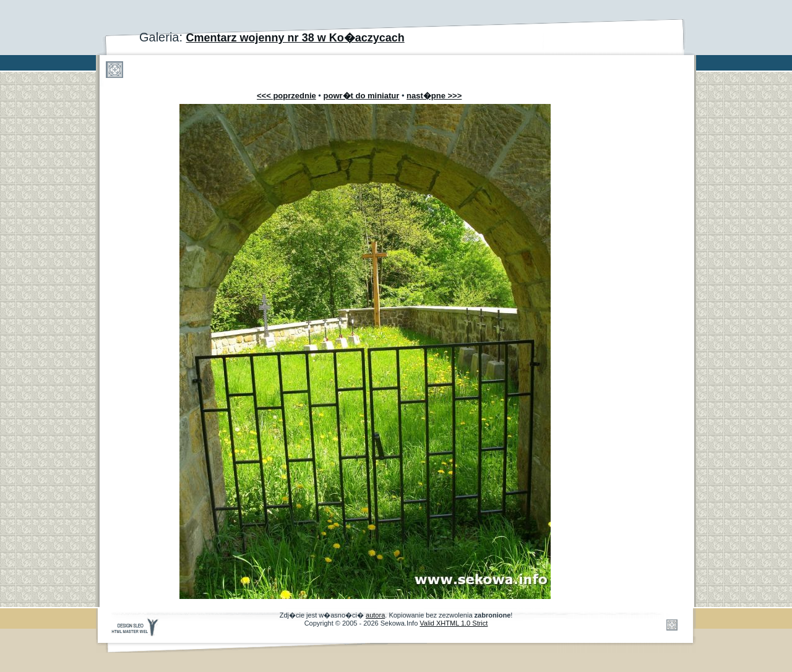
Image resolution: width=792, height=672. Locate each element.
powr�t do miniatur (362, 96)
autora (375, 615)
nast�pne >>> (434, 96)
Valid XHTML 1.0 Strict (454, 623)
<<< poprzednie (286, 96)
